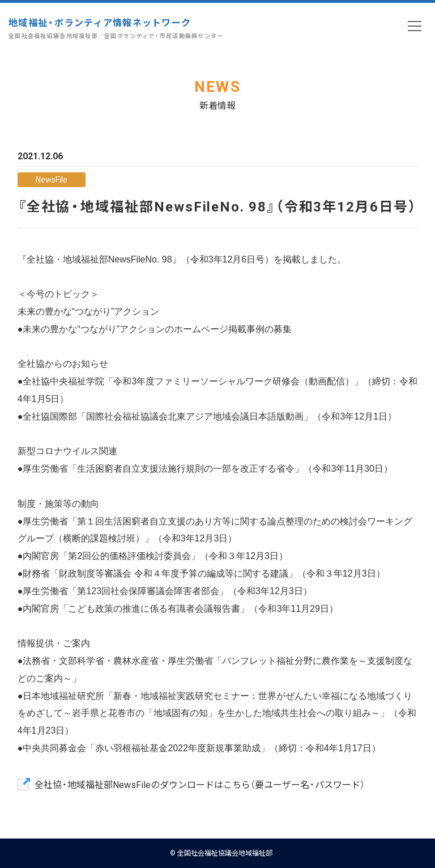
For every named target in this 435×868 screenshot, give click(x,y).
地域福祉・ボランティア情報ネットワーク (116, 28)
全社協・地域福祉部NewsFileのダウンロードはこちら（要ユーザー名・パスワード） (200, 784)
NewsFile (52, 179)
